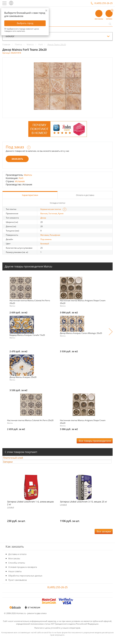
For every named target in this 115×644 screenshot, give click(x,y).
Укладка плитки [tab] (57, 203)
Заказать (17, 159)
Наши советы (15, 577)
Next (111, 332)
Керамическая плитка (51, 209)
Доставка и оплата (17, 560)
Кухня (61, 213)
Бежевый (45, 244)
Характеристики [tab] (30, 195)
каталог (10, 36)
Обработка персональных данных (25, 581)
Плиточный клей (16, 459)
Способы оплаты (17, 568)
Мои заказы (14, 564)
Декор (43, 218)
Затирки (11, 466)
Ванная (44, 213)
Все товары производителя (95, 441)
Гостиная (53, 213)
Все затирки (104, 537)
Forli (21, 178)
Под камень (46, 239)
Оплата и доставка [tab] (85, 195)
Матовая (45, 235)
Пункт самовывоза (17, 586)
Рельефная (55, 235)
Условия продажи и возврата (23, 573)
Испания (20, 181)
